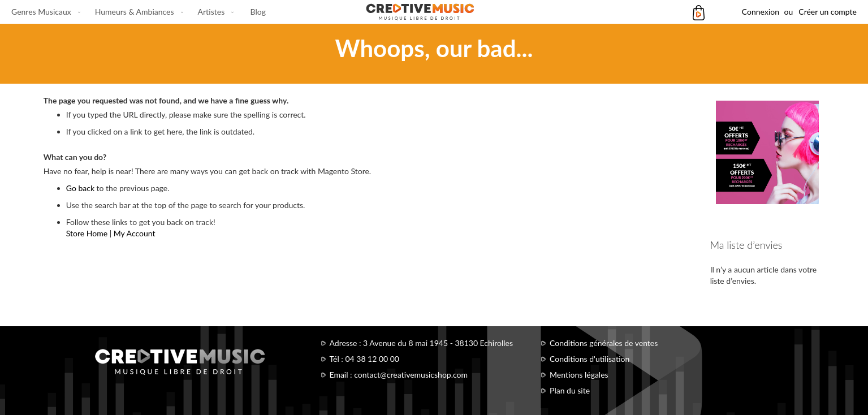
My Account (135, 233)
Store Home (87, 233)
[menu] (139, 12)
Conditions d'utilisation (590, 359)
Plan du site (570, 390)
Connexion (761, 12)
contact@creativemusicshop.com (411, 375)
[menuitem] (44, 12)
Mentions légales (579, 375)
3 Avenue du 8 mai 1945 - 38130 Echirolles (438, 343)
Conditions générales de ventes (604, 343)
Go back (80, 188)
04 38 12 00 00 (372, 359)
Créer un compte (828, 12)
